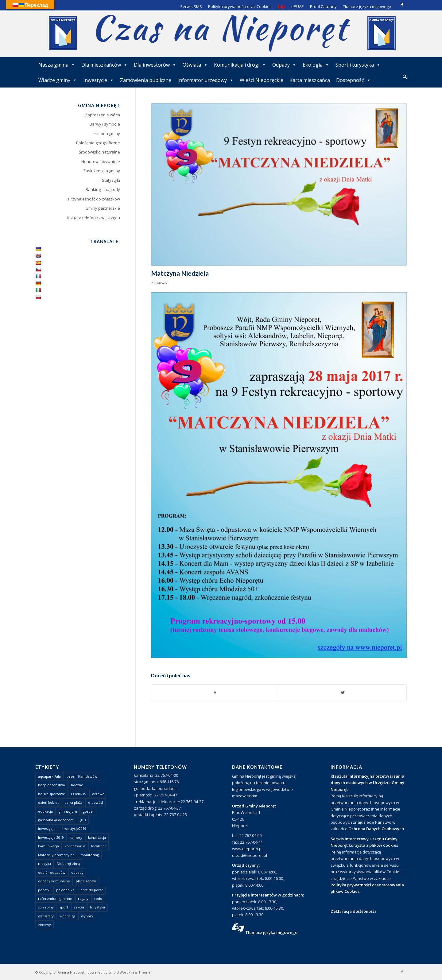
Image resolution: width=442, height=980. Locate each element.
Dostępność (353, 80)
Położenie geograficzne (98, 143)
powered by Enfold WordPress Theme (119, 972)
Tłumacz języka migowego (271, 932)
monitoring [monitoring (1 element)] (90, 855)
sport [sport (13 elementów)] (64, 907)
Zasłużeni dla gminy (102, 171)
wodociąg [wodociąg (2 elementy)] (67, 916)
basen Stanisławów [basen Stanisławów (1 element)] (82, 776)
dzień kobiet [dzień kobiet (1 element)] (48, 802)
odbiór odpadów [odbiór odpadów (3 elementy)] (52, 872)
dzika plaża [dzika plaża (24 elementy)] (73, 802)
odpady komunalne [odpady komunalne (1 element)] (54, 881)
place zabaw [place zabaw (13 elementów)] (86, 881)
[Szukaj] (405, 77)
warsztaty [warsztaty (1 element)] (46, 916)
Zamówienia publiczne (146, 80)
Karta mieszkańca (310, 80)
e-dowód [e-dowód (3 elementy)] (95, 802)
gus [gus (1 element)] (83, 820)
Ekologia (316, 65)
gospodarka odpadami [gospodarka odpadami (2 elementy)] (56, 820)
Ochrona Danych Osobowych (376, 829)
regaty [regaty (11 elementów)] (83, 898)
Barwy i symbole (105, 124)
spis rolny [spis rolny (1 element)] (46, 907)
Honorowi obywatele (101, 161)
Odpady (284, 65)
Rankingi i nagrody (103, 189)
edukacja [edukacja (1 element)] (45, 811)
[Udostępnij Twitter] (343, 693)
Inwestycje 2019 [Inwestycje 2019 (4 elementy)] (51, 837)
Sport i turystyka (358, 65)
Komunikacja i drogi (240, 65)
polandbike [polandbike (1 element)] (65, 890)
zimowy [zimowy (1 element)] (45, 925)
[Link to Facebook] (402, 5)
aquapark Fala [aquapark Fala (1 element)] (49, 776)
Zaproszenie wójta (103, 115)
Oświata (195, 65)
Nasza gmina (57, 65)
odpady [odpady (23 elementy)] (77, 872)
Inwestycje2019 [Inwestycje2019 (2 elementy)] (74, 828)
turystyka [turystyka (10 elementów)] (97, 907)
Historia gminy (107, 134)
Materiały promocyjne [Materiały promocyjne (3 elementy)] (56, 855)
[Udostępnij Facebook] (215, 693)
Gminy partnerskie (103, 208)
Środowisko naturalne (99, 152)
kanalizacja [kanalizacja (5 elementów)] (97, 837)
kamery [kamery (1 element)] (76, 837)
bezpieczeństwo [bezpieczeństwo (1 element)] (52, 785)
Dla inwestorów (155, 65)
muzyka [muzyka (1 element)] (45, 863)
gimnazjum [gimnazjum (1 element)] (68, 811)
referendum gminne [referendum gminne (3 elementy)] (55, 898)
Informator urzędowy (205, 80)
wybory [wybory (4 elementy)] (87, 916)
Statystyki (111, 180)
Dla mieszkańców (105, 65)
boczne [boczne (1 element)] (77, 785)
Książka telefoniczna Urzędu (94, 218)
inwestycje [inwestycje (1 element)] (47, 828)
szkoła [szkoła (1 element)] (79, 907)
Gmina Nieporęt (71, 972)
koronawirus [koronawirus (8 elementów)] (75, 846)
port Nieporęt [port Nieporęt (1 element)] (92, 890)
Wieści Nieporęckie (262, 80)
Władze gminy (58, 80)
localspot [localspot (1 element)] (99, 846)
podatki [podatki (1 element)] (44, 890)
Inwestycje (99, 80)
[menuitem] (405, 77)
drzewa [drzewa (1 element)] (98, 794)
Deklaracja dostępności (353, 911)
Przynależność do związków (94, 199)
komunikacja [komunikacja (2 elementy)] (48, 846)
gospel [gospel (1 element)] (88, 811)
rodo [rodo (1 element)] (98, 898)
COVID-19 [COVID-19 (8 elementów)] (79, 794)
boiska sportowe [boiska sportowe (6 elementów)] (52, 794)
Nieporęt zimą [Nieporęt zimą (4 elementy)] (68, 863)
